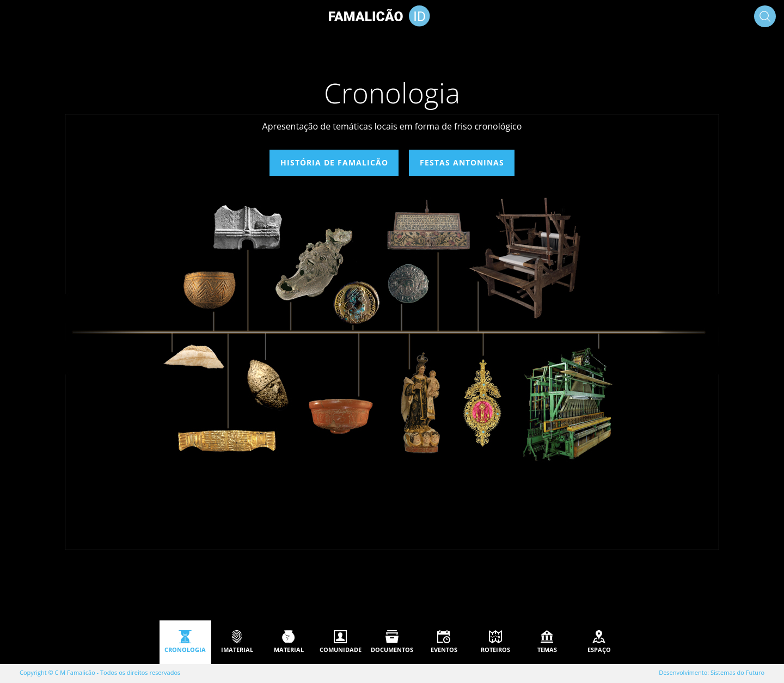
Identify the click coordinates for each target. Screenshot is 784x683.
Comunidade (341, 650)
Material (289, 650)
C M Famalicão (75, 672)
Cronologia (185, 650)
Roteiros (495, 650)
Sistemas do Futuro (737, 672)
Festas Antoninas (461, 162)
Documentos (392, 650)
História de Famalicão (334, 162)
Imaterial (237, 650)
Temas (547, 650)
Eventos (444, 650)
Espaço (599, 650)
